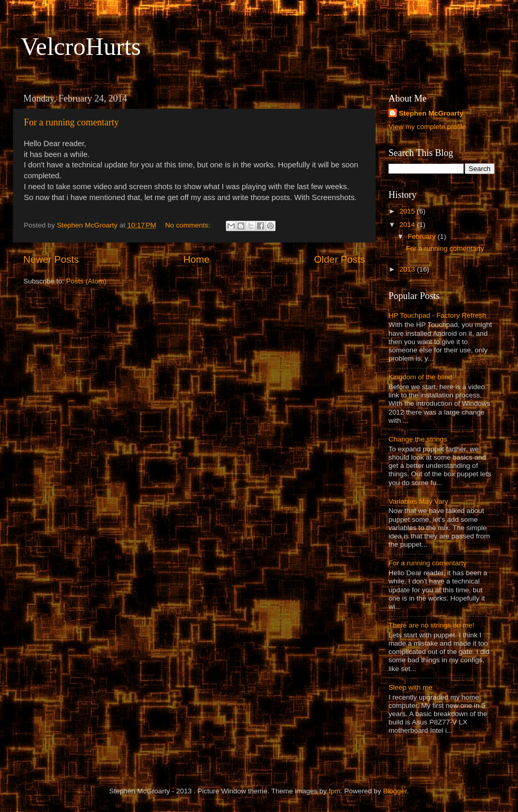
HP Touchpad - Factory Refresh (437, 315)
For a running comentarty (71, 122)
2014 (408, 225)
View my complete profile (427, 127)
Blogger (395, 791)
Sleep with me (411, 687)
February (423, 237)
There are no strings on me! (431, 625)
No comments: (189, 225)
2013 (408, 269)
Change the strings (418, 439)
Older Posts (340, 259)
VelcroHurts (81, 46)
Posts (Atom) (87, 281)
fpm (335, 791)
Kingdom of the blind (420, 377)
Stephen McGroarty (431, 113)
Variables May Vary (418, 501)
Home (196, 259)
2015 (408, 211)
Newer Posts (51, 259)
